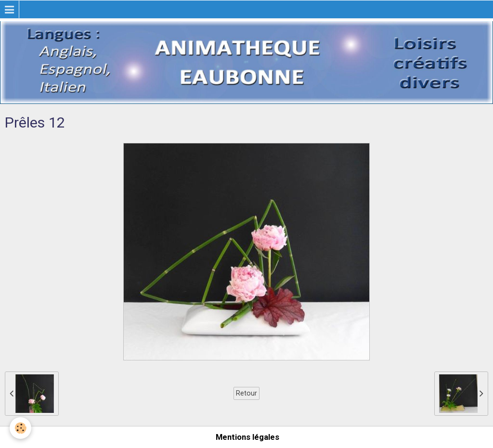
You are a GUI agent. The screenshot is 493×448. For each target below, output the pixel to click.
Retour (246, 393)
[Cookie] (20, 428)
